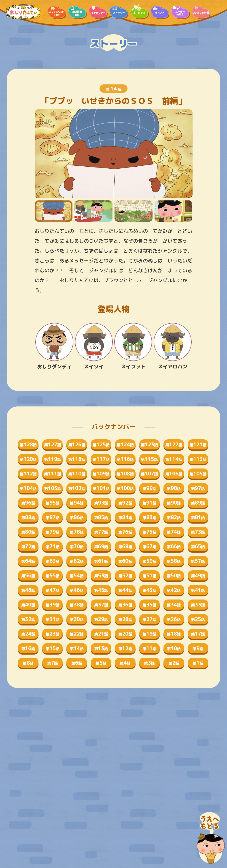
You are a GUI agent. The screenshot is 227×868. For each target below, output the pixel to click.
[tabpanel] (114, 154)
